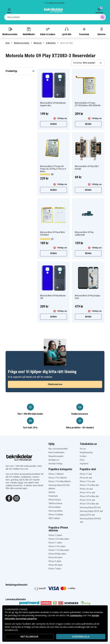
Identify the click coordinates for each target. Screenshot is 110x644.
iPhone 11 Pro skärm (57, 546)
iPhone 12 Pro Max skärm (59, 539)
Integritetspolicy (86, 452)
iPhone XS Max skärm (57, 554)
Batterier (102, 31)
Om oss (83, 449)
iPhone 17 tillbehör (56, 474)
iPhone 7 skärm (55, 569)
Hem (8, 43)
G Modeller (51, 43)
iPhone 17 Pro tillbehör (58, 478)
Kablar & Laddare (48, 31)
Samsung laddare (56, 511)
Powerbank (84, 31)
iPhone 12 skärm (55, 535)
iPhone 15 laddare (56, 515)
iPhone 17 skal (86, 474)
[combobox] (55, 17)
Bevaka (53, 124)
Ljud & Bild (67, 31)
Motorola (37, 43)
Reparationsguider (56, 456)
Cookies (83, 456)
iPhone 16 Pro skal (87, 493)
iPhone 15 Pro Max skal (89, 504)
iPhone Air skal (86, 478)
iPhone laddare (55, 507)
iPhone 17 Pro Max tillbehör (60, 481)
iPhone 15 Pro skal (87, 500)
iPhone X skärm (55, 561)
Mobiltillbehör (29, 31)
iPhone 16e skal (86, 489)
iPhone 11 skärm (55, 543)
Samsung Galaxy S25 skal (90, 507)
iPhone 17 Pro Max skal (89, 485)
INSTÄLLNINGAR (29, 637)
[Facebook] (9, 498)
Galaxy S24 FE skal (87, 515)
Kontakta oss (54, 460)
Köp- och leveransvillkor (58, 449)
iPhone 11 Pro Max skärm (59, 550)
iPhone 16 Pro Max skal (89, 496)
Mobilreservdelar (10, 31)
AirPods (52, 492)
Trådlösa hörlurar (55, 503)
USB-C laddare (54, 518)
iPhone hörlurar (55, 500)
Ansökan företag (55, 464)
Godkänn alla (81, 637)
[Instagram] (16, 498)
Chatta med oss (55, 384)
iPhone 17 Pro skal (87, 481)
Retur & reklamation (57, 452)
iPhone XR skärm (56, 565)
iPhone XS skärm (56, 558)
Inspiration (84, 464)
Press (82, 460)
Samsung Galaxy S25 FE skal (91, 511)
